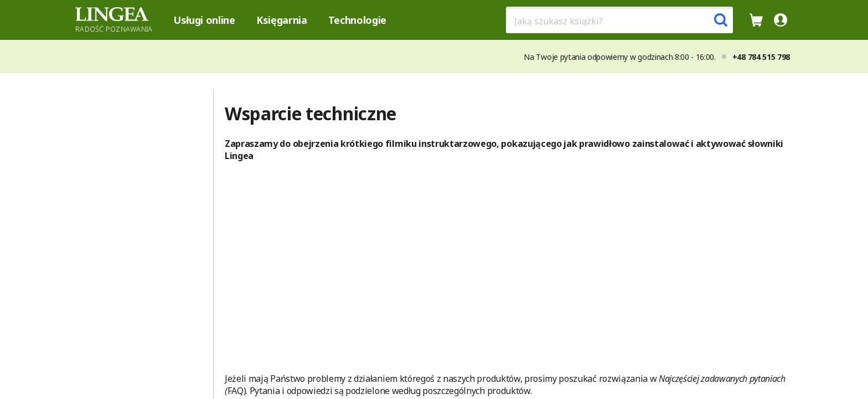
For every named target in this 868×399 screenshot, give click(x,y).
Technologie (357, 20)
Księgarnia (282, 20)
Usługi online (204, 20)
